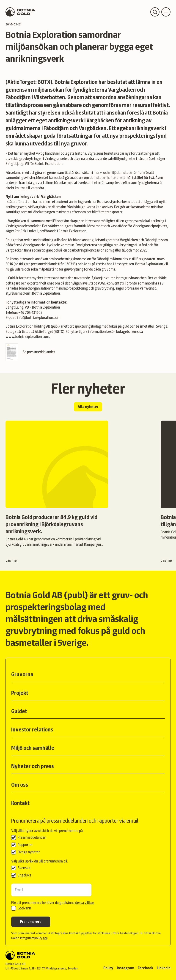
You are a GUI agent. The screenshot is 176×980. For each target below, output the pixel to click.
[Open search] (155, 12)
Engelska (25, 875)
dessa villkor (84, 903)
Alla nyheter (88, 407)
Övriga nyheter (29, 852)
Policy (108, 968)
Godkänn (24, 908)
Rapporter (25, 845)
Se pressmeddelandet (30, 352)
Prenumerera (31, 922)
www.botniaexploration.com (27, 337)
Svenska (24, 868)
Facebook (145, 968)
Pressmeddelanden (32, 837)
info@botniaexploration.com (39, 318)
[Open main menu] (166, 12)
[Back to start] (42, 955)
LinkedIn (164, 968)
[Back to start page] (20, 12)
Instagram (125, 968)
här (45, 938)
